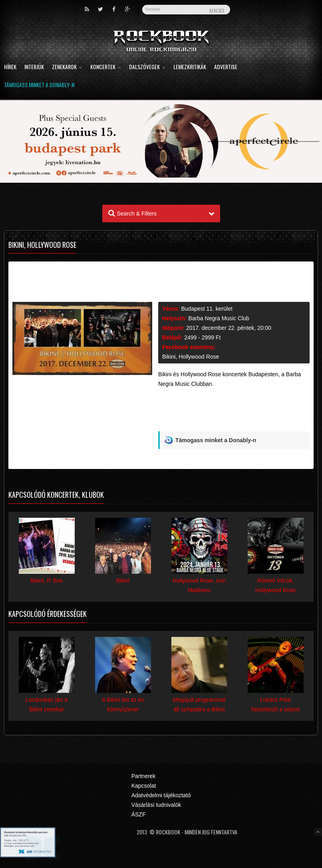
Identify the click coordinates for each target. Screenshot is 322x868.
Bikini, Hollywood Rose (191, 357)
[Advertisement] (234, 413)
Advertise (226, 67)
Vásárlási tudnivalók (156, 805)
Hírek (10, 67)
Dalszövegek (147, 67)
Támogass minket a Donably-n (39, 85)
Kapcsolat (144, 786)
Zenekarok (67, 67)
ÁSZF (139, 814)
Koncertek (106, 67)
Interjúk (34, 67)
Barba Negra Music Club (219, 318)
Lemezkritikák (190, 67)
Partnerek (144, 776)
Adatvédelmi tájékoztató (161, 795)
